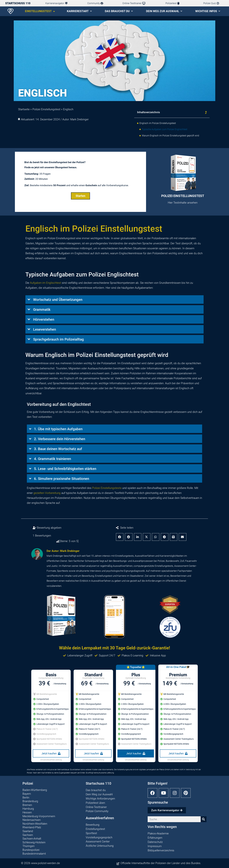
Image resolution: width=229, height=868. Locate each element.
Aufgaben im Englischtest (45, 283)
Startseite (24, 109)
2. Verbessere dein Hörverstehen (60, 439)
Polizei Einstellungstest (46, 109)
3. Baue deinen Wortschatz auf (58, 449)
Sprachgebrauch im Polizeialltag (58, 340)
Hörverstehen (44, 320)
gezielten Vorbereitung (47, 493)
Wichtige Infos (208, 11)
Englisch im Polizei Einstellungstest (158, 123)
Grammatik (42, 310)
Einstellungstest (40, 11)
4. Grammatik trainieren (53, 459)
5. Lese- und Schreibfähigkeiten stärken (65, 469)
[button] (206, 112)
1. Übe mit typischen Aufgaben (58, 429)
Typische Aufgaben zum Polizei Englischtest (165, 129)
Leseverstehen (45, 330)
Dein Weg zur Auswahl (164, 11)
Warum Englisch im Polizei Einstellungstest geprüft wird (170, 136)
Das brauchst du (119, 11)
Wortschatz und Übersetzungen (58, 300)
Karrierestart (79, 11)
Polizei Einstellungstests (107, 488)
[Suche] (204, 819)
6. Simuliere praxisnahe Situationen (62, 479)
